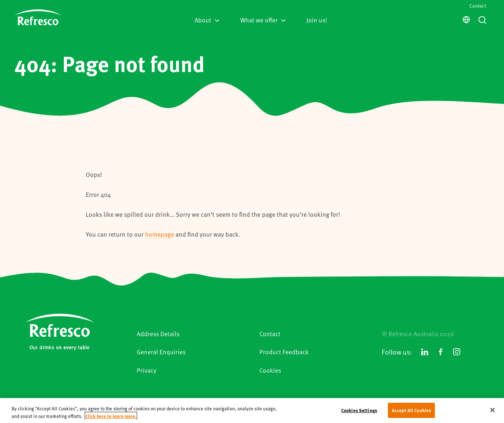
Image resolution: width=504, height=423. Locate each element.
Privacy (147, 370)
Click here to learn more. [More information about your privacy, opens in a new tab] (111, 418)
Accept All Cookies (411, 412)
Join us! (317, 20)
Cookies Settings (359, 412)
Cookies (270, 370)
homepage (160, 234)
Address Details (158, 334)
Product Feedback (284, 352)
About (207, 20)
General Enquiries (161, 352)
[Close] (492, 412)
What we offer (263, 20)
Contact (478, 6)
